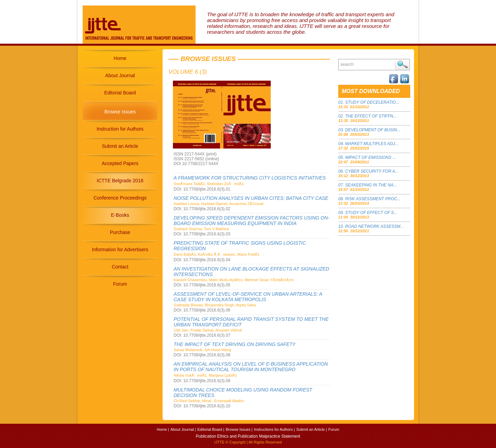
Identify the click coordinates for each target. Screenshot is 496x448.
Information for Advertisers (120, 250)
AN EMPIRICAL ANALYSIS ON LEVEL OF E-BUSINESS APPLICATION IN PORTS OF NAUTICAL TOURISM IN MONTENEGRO (251, 367)
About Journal (120, 75)
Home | (163, 429)
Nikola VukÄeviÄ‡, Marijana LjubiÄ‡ (205, 375)
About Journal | (183, 429)
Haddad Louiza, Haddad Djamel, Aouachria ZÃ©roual (219, 204)
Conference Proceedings (120, 198)
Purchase (120, 232)
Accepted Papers (120, 163)
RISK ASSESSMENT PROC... (373, 199)
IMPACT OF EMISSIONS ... (371, 157)
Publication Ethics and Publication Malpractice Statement (248, 436)
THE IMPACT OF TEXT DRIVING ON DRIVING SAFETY (235, 344)
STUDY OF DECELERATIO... (372, 102)
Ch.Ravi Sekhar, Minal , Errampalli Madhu (209, 401)
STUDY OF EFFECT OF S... (371, 213)
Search (402, 65)
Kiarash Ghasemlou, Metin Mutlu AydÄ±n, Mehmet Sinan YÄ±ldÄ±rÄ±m (234, 280)
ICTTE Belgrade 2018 (120, 181)
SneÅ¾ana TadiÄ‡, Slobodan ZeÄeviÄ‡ (209, 184)
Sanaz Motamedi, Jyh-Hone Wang (202, 350)
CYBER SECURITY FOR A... (372, 171)
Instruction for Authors (120, 129)
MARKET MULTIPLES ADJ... (372, 144)
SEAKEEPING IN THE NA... (371, 185)
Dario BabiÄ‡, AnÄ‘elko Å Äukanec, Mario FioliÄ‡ (216, 254)
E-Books (120, 215)
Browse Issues (120, 112)
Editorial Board (120, 93)
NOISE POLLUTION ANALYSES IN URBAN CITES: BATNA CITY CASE (251, 198)
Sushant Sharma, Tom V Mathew (201, 229)
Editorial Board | (211, 429)
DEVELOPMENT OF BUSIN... (373, 130)
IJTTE (219, 442)
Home (120, 58)
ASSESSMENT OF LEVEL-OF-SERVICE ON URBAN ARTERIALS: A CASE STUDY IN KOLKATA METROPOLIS (248, 297)
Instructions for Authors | (274, 429)
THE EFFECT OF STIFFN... (371, 116)
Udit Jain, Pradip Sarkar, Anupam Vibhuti (208, 330)
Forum (120, 284)
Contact (120, 267)
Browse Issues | (239, 429)
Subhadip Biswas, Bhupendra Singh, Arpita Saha (215, 305)
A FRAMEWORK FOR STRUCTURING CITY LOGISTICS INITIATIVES (250, 178)
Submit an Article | (311, 429)
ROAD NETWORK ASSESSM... (374, 226)
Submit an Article (120, 146)
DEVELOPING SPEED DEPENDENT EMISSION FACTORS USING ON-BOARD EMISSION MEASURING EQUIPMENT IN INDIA (251, 221)
